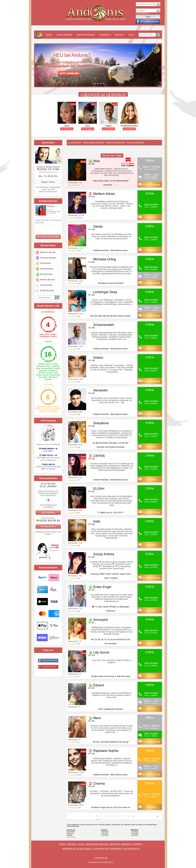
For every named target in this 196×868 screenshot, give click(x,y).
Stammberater (47, 269)
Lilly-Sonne (53, 377)
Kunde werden (64, 35)
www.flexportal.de (107, 862)
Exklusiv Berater (48, 252)
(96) (74, 414)
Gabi (56, 373)
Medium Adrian (45, 364)
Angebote (105, 35)
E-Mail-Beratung (151, 185)
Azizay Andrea (42, 375)
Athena (39, 409)
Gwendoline (53, 411)
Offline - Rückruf (151, 167)
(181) (74, 251)
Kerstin (46, 409)
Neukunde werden (97, 844)
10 (133, 816)
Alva (96, 161)
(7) (74, 185)
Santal (55, 364)
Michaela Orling (43, 366)
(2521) (75, 775)
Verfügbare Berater (94, 143)
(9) (74, 742)
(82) (74, 382)
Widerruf (116, 849)
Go (158, 35)
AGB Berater (101, 849)
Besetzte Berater (116, 143)
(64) (74, 349)
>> (157, 816)
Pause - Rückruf (151, 759)
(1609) (75, 218)
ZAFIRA (42, 373)
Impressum (69, 849)
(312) (74, 808)
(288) (74, 283)
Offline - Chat (151, 175)
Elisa (47, 334)
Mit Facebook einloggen (148, 22)
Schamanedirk (47, 368)
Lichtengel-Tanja (105, 292)
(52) (74, 513)
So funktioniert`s (48, 526)
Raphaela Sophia (44, 407)
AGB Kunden (84, 849)
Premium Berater (48, 258)
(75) (74, 316)
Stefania (51, 206)
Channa (56, 407)
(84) (74, 447)
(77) (74, 480)
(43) (74, 546)
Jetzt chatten (151, 734)
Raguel (53, 334)
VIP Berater (45, 263)
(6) (74, 677)
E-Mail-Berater (47, 290)
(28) (74, 611)
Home (49, 35)
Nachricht (151, 217)
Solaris (57, 368)
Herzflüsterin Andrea (48, 337)
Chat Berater (46, 285)
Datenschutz (132, 849)
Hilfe (131, 35)
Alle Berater (74, 143)
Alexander (43, 371)
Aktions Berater (48, 280)
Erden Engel (55, 375)
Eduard (48, 379)
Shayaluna (53, 371)
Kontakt (119, 35)
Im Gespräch (67, 129)
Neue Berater (46, 274)
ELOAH (49, 373)
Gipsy (42, 334)
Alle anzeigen (71, 837)
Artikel (72, 844)
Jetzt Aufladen (48, 513)
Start (62, 844)
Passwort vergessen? (142, 13)
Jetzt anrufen (151, 205)
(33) (74, 578)
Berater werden (86, 35)
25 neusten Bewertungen (48, 237)
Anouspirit (43, 377)
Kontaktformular (51, 192)
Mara (97, 718)
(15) (74, 644)
